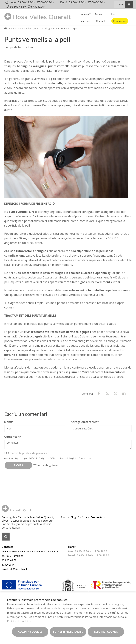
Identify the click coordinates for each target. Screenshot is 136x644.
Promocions (120, 21)
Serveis (99, 14)
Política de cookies (19, 621)
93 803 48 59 (9, 560)
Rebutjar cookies (106, 632)
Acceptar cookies (30, 632)
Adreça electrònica (85, 422)
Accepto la (26, 453)
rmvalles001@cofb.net (14, 569)
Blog (112, 14)
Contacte (101, 21)
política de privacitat (35, 453)
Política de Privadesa (58, 458)
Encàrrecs (84, 21)
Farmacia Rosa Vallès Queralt (25, 28)
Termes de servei (85, 458)
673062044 (8, 565)
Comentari (13, 437)
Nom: (9, 422)
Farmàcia (84, 14)
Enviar (19, 465)
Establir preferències (68, 632)
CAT (120, 4)
